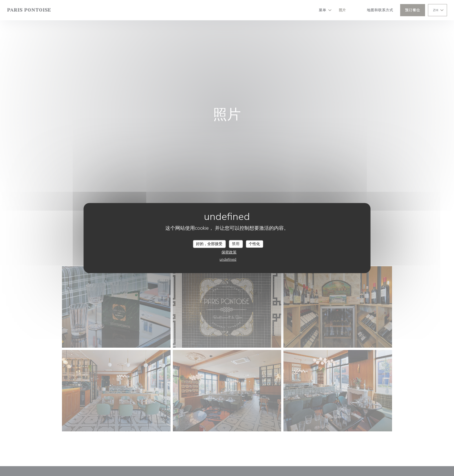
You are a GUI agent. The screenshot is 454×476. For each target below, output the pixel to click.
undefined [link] (228, 260)
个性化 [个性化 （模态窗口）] (254, 244)
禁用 (236, 244)
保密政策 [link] (229, 252)
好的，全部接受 (209, 244)
